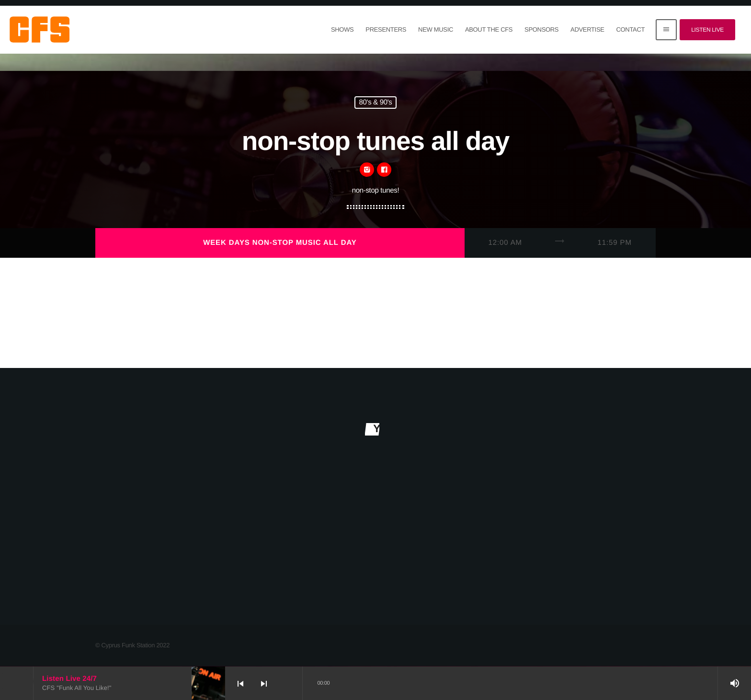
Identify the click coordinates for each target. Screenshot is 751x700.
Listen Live (707, 30)
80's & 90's (376, 103)
